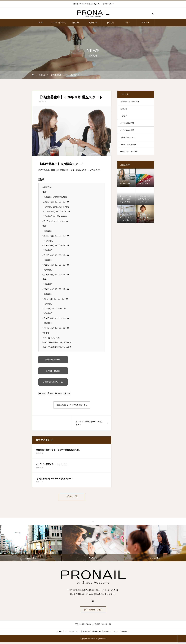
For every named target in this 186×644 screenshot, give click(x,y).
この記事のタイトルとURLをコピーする (72, 405)
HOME (41, 23)
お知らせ (110, 23)
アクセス (124, 116)
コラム (128, 23)
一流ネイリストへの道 (129, 152)
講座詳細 (76, 23)
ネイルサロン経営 (127, 123)
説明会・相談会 (53, 371)
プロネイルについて (58, 23)
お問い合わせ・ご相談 (93, 611)
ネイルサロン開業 (127, 130)
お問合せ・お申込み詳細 (130, 102)
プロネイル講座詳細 (128, 144)
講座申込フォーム (53, 360)
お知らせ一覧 (72, 497)
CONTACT (145, 23)
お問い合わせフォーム (53, 382)
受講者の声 (93, 23)
